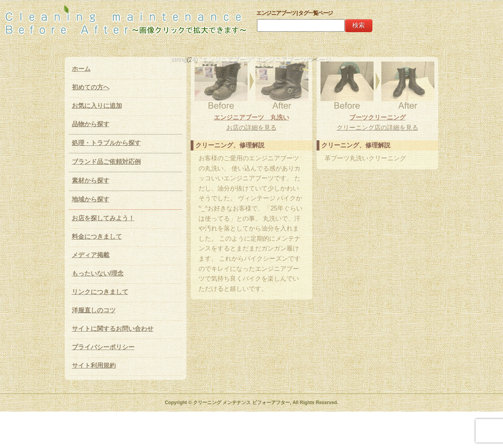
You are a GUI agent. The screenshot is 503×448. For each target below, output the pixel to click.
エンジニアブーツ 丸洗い (251, 117)
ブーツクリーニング (377, 117)
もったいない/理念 (98, 273)
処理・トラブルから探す (106, 143)
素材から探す (91, 180)
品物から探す (91, 124)
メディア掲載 (91, 255)
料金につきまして (97, 237)
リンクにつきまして (100, 292)
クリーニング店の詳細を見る (377, 128)
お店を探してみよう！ (103, 218)
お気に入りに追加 (97, 106)
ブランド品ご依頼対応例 (106, 162)
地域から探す (91, 199)
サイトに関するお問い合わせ (113, 329)
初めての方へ (91, 87)
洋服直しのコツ (94, 310)
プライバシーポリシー (103, 347)
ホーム (81, 69)
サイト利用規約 (94, 365)
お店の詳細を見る (251, 128)
